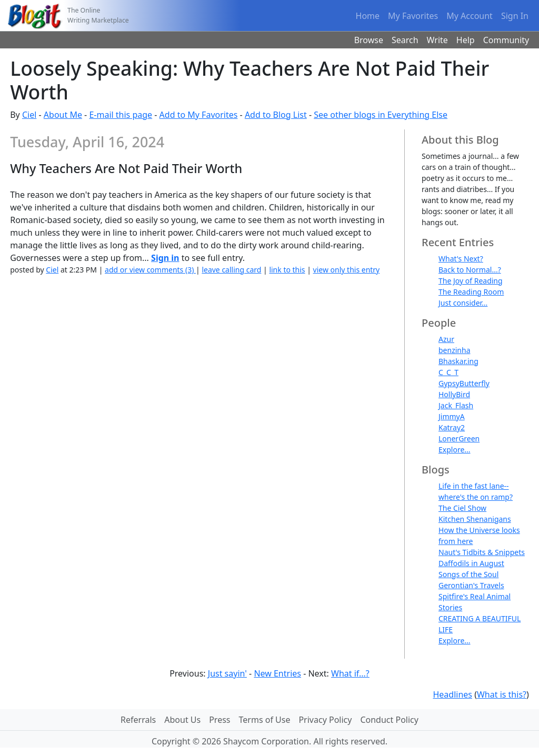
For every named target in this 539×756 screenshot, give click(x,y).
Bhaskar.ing (458, 361)
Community (506, 40)
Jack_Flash (456, 405)
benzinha (455, 350)
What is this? (502, 694)
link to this (287, 270)
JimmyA (452, 416)
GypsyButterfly (464, 383)
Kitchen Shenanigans (475, 519)
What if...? (350, 673)
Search (405, 40)
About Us (182, 720)
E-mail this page (121, 115)
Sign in (165, 258)
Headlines (452, 694)
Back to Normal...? (470, 270)
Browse (369, 40)
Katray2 (452, 427)
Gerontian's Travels (471, 585)
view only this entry (347, 270)
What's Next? (461, 259)
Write (437, 40)
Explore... (455, 450)
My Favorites (413, 16)
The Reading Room (471, 292)
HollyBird (454, 394)
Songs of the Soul (468, 574)
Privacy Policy (325, 720)
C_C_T (448, 372)
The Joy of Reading (471, 281)
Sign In (515, 16)
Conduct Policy (389, 720)
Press (219, 720)
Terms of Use (265, 720)
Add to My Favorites (199, 115)
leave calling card (231, 270)
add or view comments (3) (150, 270)
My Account (470, 16)
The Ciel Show (462, 508)
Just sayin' (227, 673)
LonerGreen (459, 439)
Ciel (29, 115)
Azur (446, 339)
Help (466, 40)
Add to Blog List (276, 115)
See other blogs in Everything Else (381, 115)
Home (368, 16)
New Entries (277, 673)
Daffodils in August (471, 563)
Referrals (138, 720)
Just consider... (463, 303)
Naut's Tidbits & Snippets (482, 552)
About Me (63, 115)
